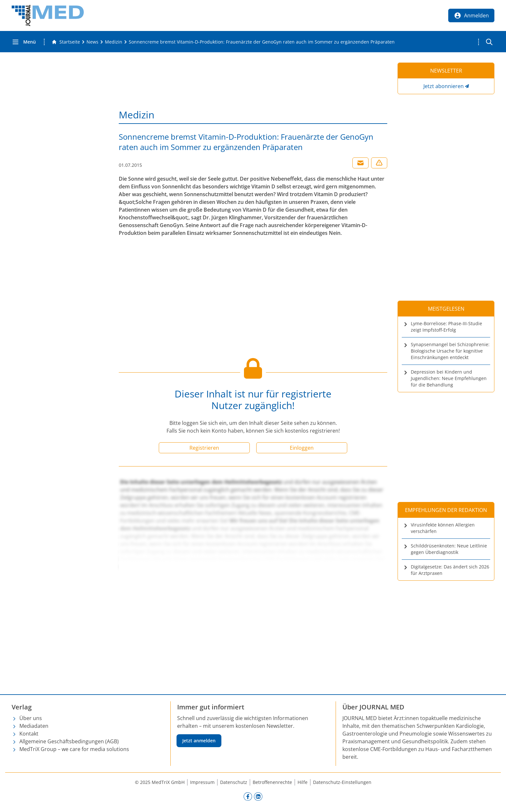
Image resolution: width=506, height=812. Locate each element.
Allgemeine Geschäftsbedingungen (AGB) (69, 741)
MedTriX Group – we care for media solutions (74, 749)
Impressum (202, 782)
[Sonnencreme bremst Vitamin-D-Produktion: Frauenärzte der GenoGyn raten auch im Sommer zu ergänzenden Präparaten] (262, 42)
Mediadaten (34, 726)
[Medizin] (114, 42)
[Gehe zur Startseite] (66, 42)
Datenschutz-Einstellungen (342, 782)
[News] (92, 42)
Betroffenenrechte (272, 782)
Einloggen (302, 448)
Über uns (31, 718)
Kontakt (29, 734)
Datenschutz (234, 782)
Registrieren (204, 448)
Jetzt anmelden (199, 741)
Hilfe (303, 782)
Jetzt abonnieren (444, 86)
